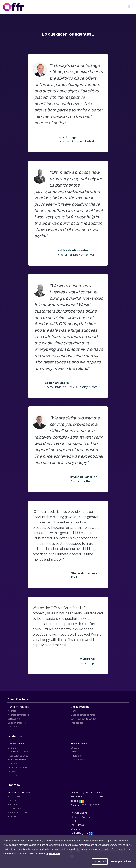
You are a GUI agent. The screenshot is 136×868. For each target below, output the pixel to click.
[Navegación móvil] (129, 7)
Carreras (13, 801)
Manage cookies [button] (121, 861)
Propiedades (77, 723)
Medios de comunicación (21, 813)
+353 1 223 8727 (90, 805)
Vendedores (14, 719)
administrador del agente (83, 719)
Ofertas (12, 748)
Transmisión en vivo (18, 760)
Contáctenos (15, 809)
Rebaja (74, 752)
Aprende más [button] (53, 853)
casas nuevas (78, 760)
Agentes (12, 711)
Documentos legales (18, 768)
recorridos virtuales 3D (20, 752)
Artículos (13, 805)
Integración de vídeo (18, 756)
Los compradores (17, 723)
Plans (74, 711)
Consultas (13, 776)
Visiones (12, 764)
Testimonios (14, 817)
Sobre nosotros (16, 797)
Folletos (12, 772)
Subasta (75, 748)
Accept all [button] (100, 861)
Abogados (13, 727)
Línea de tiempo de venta (83, 715)
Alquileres (76, 756)
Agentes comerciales (18, 715)
